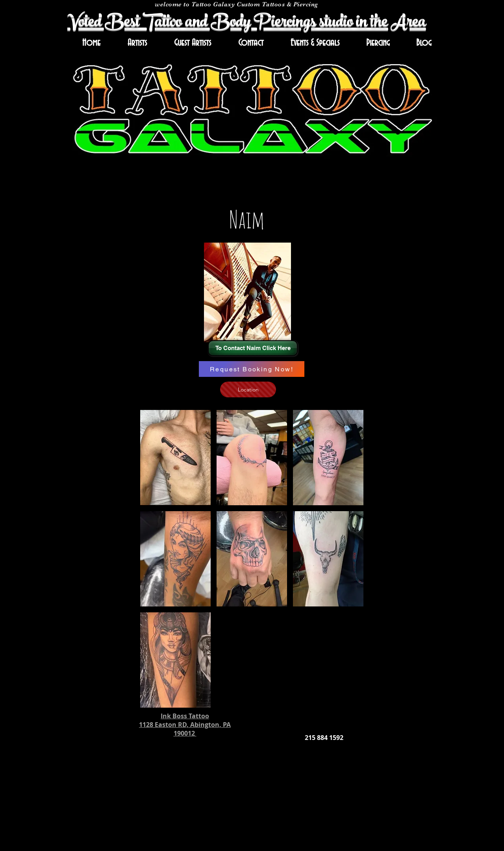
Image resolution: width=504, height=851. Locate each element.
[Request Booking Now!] (252, 369)
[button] (175, 458)
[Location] (248, 389)
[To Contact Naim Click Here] (253, 348)
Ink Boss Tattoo (185, 716)
